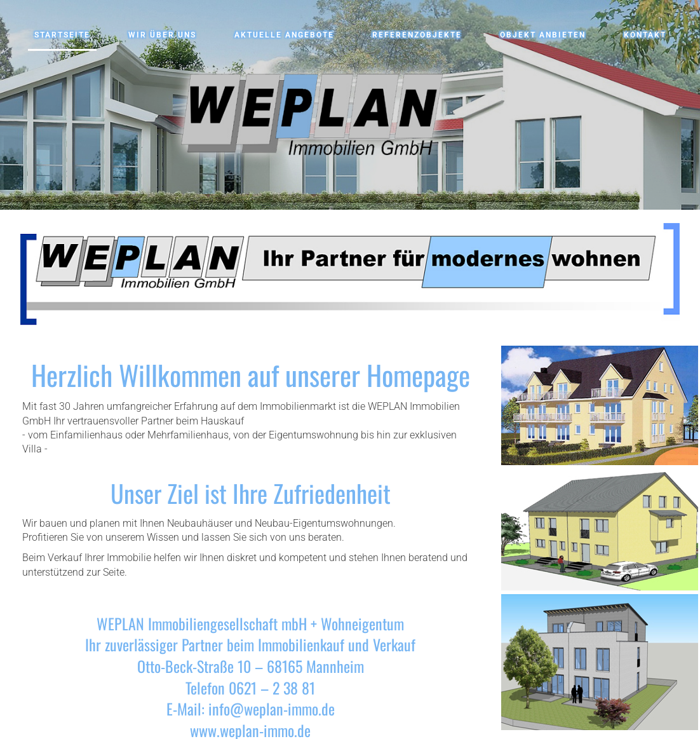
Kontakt (645, 35)
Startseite (62, 35)
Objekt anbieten (543, 35)
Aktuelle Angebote (284, 35)
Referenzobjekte (417, 35)
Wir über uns (162, 35)
